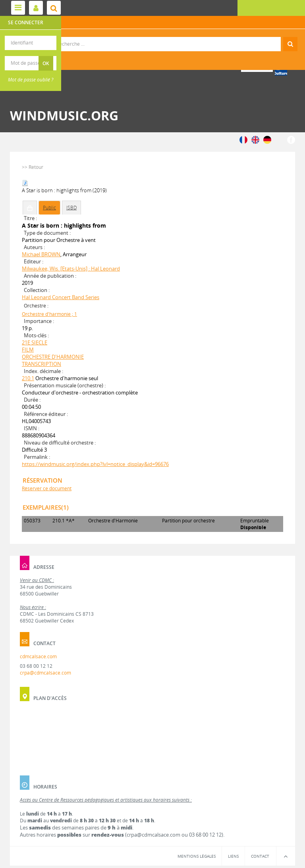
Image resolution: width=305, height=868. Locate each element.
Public (49, 208)
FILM (28, 350)
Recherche (153, 37)
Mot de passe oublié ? (31, 80)
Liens (233, 856)
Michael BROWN (41, 254)
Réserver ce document (47, 488)
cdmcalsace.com (38, 656)
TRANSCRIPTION (42, 364)
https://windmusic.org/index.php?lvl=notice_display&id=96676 (95, 464)
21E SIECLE (35, 342)
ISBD (71, 208)
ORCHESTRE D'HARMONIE (53, 357)
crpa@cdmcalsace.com (45, 673)
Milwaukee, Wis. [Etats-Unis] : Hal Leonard (71, 269)
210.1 (28, 378)
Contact (260, 856)
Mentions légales (197, 856)
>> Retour (33, 167)
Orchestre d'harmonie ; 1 (49, 314)
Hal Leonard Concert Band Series (61, 297)
